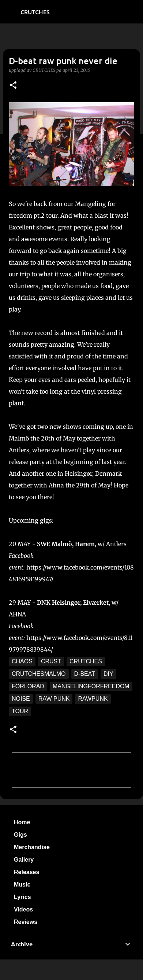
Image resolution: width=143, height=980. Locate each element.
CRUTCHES (35, 12)
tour (20, 711)
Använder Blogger (72, 970)
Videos (23, 909)
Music (22, 885)
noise (21, 699)
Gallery (24, 860)
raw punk (54, 699)
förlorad (28, 686)
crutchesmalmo (39, 674)
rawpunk (93, 699)
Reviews (26, 922)
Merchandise (32, 847)
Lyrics (22, 897)
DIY (108, 674)
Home (22, 822)
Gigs (20, 835)
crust (51, 661)
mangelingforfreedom (91, 686)
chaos (22, 661)
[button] (13, 86)
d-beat (85, 674)
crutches (86, 661)
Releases (27, 872)
